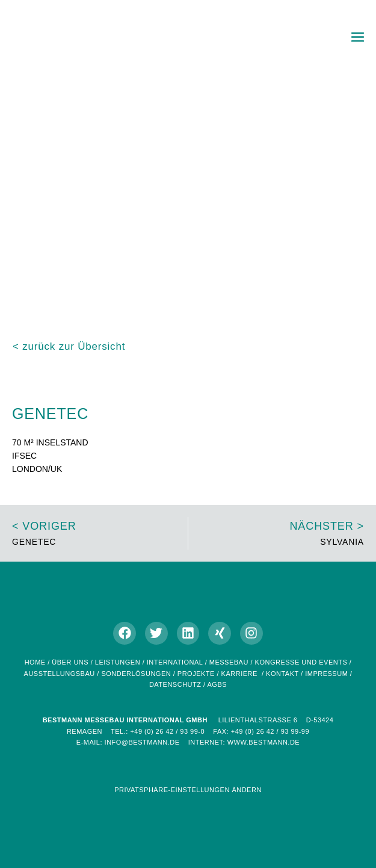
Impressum (326, 674)
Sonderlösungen (136, 674)
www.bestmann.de (264, 742)
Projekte (196, 674)
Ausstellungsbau (60, 674)
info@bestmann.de (142, 742)
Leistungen (118, 662)
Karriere (239, 674)
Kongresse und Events (301, 662)
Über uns (70, 662)
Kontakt (282, 674)
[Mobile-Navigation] (358, 37)
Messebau (229, 662)
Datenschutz (175, 684)
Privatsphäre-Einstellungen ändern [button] (188, 790)
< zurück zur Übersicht (69, 346)
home (35, 662)
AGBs (217, 684)
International (176, 662)
